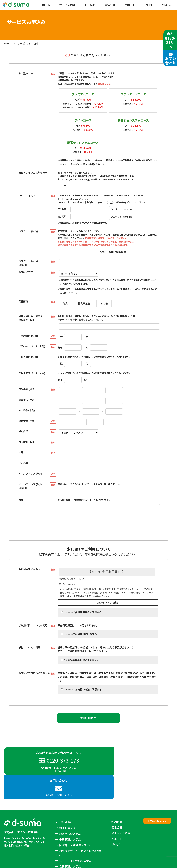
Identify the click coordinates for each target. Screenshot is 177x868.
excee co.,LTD (165, 864)
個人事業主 (84, 303)
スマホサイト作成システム (75, 841)
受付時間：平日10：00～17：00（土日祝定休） (46, 772)
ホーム (46, 5)
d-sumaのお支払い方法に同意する (81, 694)
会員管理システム (70, 846)
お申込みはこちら (157, 800)
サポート (130, 5)
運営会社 (110, 5)
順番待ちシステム (70, 813)
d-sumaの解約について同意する (80, 664)
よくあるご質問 (121, 813)
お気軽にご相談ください (131, 770)
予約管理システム (70, 819)
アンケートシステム (71, 857)
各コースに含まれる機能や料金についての (84, 84)
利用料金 (90, 5)
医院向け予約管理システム (75, 825)
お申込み (167, 5)
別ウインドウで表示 (108, 607)
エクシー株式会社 (28, 812)
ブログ (149, 5)
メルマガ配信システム (73, 852)
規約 (108, 587)
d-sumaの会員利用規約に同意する (81, 616)
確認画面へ (88, 722)
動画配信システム (70, 808)
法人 (65, 303)
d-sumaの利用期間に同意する (79, 638)
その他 (104, 303)
